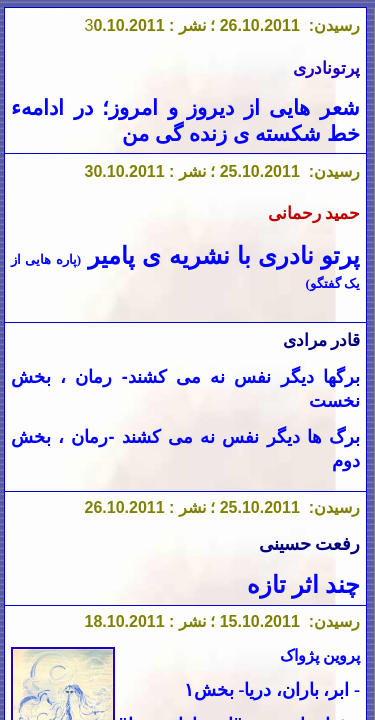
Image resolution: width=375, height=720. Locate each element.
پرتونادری (326, 68)
